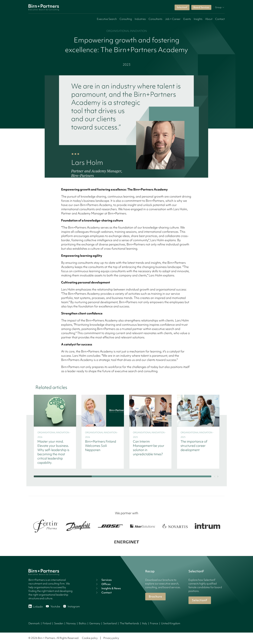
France (154, 623)
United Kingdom (171, 623)
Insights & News (108, 588)
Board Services (201, 7)
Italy (145, 623)
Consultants (155, 19)
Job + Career (173, 19)
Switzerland (110, 623)
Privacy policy (111, 638)
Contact (220, 19)
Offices (103, 584)
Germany (95, 623)
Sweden (59, 623)
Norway (71, 623)
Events (187, 19)
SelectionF (182, 7)
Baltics (83, 623)
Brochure (155, 596)
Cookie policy (90, 638)
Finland (47, 623)
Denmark (34, 623)
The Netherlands (129, 623)
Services (103, 580)
